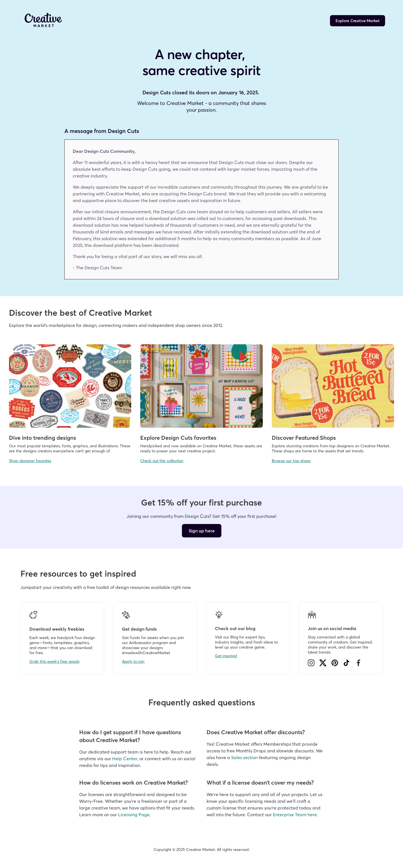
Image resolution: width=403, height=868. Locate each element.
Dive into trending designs (43, 438)
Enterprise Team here (295, 815)
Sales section (244, 757)
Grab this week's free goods (54, 661)
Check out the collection (162, 461)
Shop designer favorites (30, 461)
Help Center (125, 759)
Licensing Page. (134, 815)
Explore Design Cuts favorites (178, 438)
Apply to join (133, 661)
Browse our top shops (291, 461)
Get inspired (226, 656)
